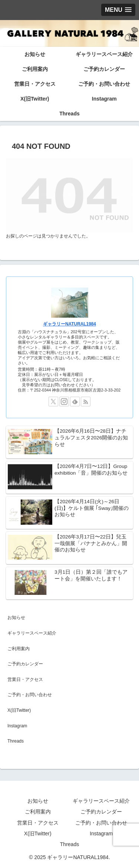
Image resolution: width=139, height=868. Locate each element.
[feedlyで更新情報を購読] (75, 402)
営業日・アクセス (25, 679)
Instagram (17, 726)
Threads (16, 741)
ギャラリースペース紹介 (32, 633)
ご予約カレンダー (25, 664)
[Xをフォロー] (53, 402)
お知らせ (16, 618)
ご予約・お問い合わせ (30, 695)
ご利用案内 (19, 649)
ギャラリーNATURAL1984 (69, 324)
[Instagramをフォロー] (64, 402)
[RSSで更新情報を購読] (86, 402)
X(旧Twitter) (19, 710)
